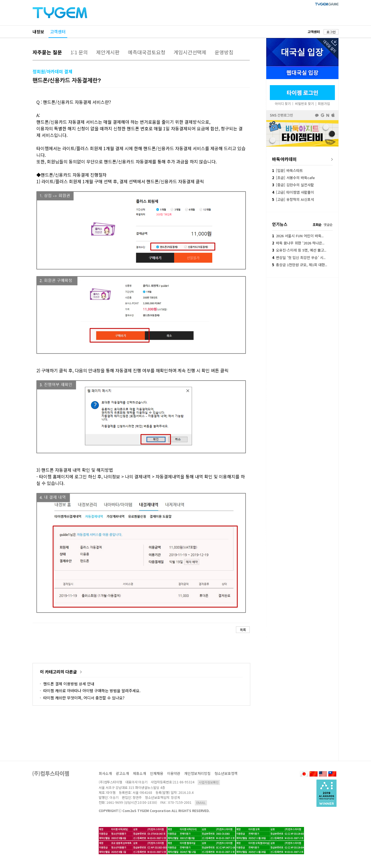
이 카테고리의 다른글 (58, 672)
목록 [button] (243, 630)
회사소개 (105, 773)
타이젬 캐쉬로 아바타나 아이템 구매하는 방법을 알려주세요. (92, 691)
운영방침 (224, 52)
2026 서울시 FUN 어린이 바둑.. (298, 236)
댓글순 (328, 224)
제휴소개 (139, 773)
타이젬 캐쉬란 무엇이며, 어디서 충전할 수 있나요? (84, 698)
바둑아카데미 (284, 159)
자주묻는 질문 (47, 52)
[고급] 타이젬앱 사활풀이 (293, 192)
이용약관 (174, 773)
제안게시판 (108, 52)
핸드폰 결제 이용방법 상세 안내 (69, 684)
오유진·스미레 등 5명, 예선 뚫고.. (299, 250)
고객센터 (58, 32)
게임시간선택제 (190, 52)
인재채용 (157, 773)
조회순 (317, 224)
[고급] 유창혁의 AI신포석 (293, 199)
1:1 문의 (79, 52)
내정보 (38, 32)
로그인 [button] (331, 32)
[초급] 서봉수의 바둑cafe (293, 178)
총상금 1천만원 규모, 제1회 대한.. (300, 265)
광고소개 (122, 773)
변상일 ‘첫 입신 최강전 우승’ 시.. (299, 258)
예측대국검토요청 (147, 52)
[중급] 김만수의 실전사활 (293, 185)
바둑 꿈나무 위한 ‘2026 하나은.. (298, 243)
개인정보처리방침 (197, 773)
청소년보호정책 (226, 773)
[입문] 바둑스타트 (287, 170)
